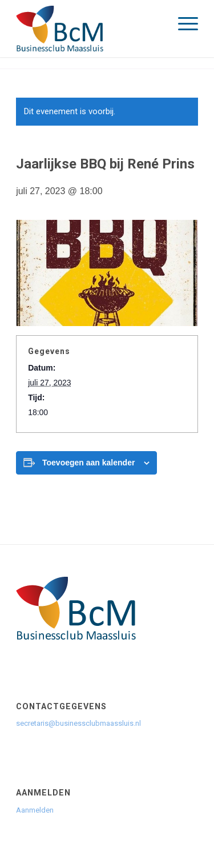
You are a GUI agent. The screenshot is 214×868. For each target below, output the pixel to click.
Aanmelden (36, 810)
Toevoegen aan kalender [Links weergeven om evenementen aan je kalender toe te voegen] (88, 463)
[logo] (89, 29)
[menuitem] (182, 23)
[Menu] (182, 23)
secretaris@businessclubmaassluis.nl (78, 723)
